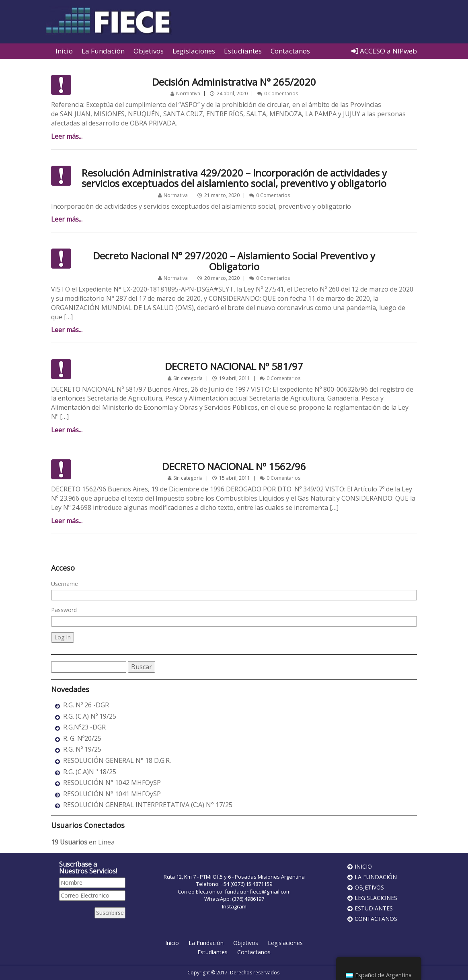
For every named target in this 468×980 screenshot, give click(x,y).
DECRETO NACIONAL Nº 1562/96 (234, 466)
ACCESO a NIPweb (384, 51)
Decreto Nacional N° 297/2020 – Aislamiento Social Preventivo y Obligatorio (234, 261)
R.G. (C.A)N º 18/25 (90, 772)
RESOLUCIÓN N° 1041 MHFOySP (112, 794)
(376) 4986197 (248, 899)
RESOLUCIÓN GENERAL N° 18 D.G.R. (117, 760)
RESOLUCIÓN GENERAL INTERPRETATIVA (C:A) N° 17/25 (148, 805)
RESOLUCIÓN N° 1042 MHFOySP (112, 783)
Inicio (64, 51)
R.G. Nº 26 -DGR (86, 705)
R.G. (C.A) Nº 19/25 (90, 716)
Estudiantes (243, 51)
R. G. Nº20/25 (82, 738)
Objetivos (149, 51)
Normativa (188, 93)
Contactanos (290, 51)
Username (65, 584)
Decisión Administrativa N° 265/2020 (234, 82)
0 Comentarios (281, 93)
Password (64, 610)
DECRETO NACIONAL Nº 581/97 (234, 366)
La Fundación (103, 51)
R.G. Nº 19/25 (82, 749)
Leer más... (67, 136)
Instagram (234, 906)
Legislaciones (194, 51)
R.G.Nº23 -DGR (84, 727)
